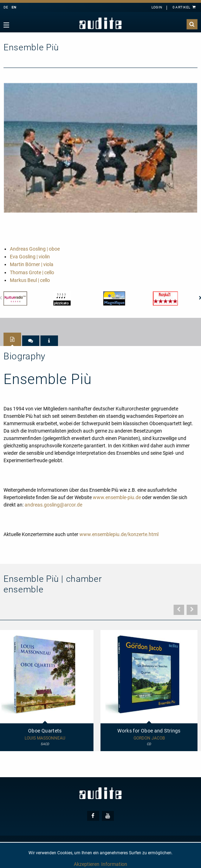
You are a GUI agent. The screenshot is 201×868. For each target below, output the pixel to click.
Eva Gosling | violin (30, 257)
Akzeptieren (87, 864)
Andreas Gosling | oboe (35, 249)
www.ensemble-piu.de (117, 497)
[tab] (12, 339)
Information (114, 864)
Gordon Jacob (149, 738)
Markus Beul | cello (30, 280)
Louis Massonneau (45, 738)
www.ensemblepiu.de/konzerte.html (119, 534)
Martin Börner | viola (32, 264)
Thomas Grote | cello (32, 272)
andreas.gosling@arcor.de (53, 505)
